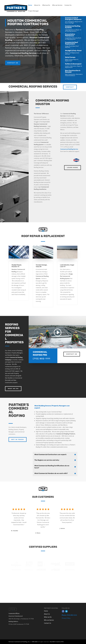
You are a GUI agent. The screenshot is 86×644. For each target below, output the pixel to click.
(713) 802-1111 (42, 359)
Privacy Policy (66, 618)
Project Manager (33, 11)
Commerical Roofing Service (69, 149)
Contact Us (68, 5)
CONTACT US (13, 63)
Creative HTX (59, 642)
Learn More (73, 168)
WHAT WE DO (13, 389)
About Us (37, 5)
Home (30, 5)
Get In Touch (18, 439)
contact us (72, 354)
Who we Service (57, 5)
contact (70, 87)
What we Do (46, 5)
